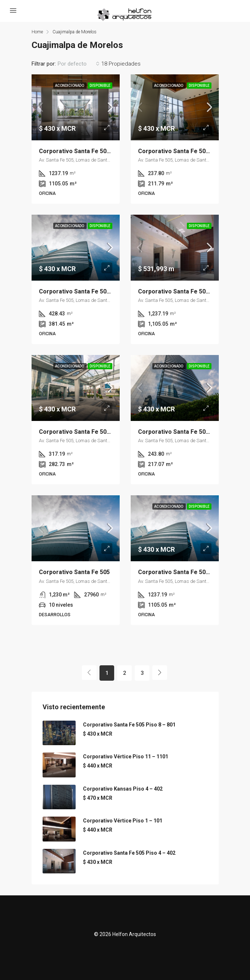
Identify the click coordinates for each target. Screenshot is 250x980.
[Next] (160, 673)
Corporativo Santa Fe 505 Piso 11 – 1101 (95, 151)
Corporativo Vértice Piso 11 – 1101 (126, 757)
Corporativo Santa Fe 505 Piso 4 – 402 (129, 853)
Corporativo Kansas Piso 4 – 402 (123, 789)
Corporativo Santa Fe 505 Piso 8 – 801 (129, 725)
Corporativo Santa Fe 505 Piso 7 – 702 (92, 291)
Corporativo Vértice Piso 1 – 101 (123, 821)
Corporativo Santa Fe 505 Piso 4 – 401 (92, 432)
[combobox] (79, 64)
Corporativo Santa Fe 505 (74, 572)
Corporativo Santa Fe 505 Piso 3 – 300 (191, 151)
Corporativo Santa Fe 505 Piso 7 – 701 (191, 432)
